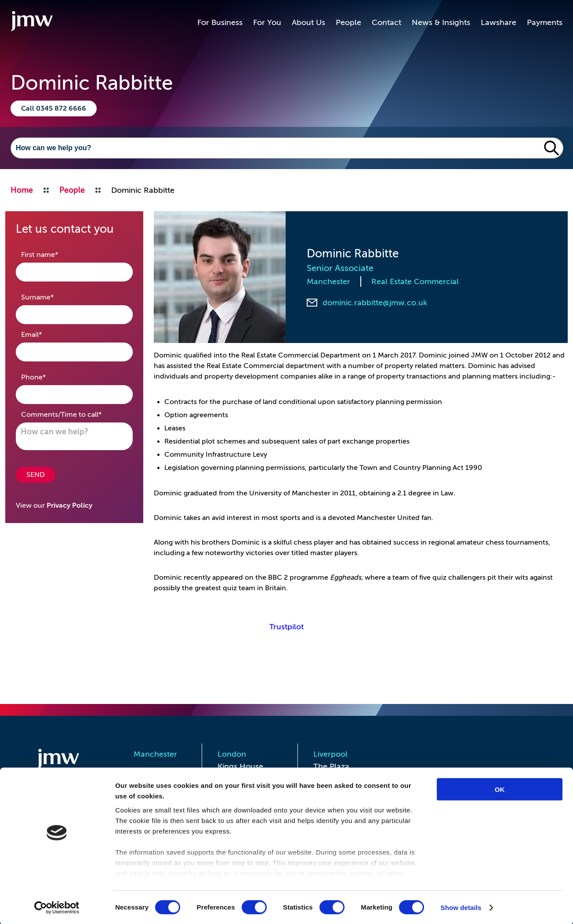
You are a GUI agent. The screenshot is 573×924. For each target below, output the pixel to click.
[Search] (276, 148)
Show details (461, 907)
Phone (47, 377)
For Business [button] (220, 22)
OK (500, 789)
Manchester (328, 282)
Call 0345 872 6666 (54, 108)
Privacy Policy (69, 505)
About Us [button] (308, 22)
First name (53, 254)
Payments (545, 22)
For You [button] (267, 22)
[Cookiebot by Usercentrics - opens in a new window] (57, 907)
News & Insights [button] (441, 22)
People (348, 22)
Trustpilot (286, 627)
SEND (36, 475)
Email (45, 334)
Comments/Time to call (74, 414)
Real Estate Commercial (415, 282)
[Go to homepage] (32, 22)
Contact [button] (386, 22)
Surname (51, 297)
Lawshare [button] (499, 22)
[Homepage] (69, 760)
